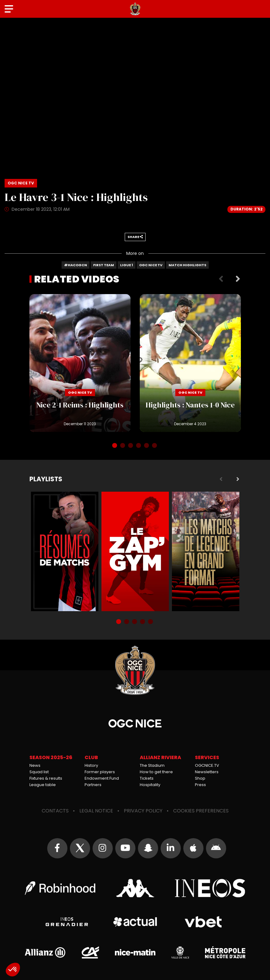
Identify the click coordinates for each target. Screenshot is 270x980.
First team (104, 265)
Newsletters (207, 772)
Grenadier (67, 922)
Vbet (203, 922)
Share (135, 237)
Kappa (135, 888)
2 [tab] (123, 446)
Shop (200, 778)
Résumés (65, 551)
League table (43, 785)
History (91, 765)
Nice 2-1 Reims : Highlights (80, 363)
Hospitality (150, 785)
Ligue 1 (127, 265)
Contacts (55, 811)
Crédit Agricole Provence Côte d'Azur (90, 952)
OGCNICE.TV (207, 765)
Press (200, 785)
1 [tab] (115, 446)
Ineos (210, 888)
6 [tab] (155, 446)
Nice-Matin (135, 952)
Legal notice (96, 811)
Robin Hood (60, 888)
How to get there (156, 772)
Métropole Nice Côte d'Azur (225, 952)
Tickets (147, 778)
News (35, 765)
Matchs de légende (206, 551)
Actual (135, 922)
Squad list (39, 772)
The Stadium (152, 765)
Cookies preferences (201, 811)
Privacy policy (143, 811)
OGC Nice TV (151, 265)
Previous (221, 279)
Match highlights (187, 265)
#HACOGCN (76, 265)
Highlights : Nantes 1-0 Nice (190, 363)
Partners (93, 785)
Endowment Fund (102, 778)
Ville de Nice (180, 952)
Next (238, 279)
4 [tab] (139, 446)
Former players (100, 772)
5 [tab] (147, 446)
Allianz (45, 952)
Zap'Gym (135, 551)
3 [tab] (131, 446)
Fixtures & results (46, 778)
